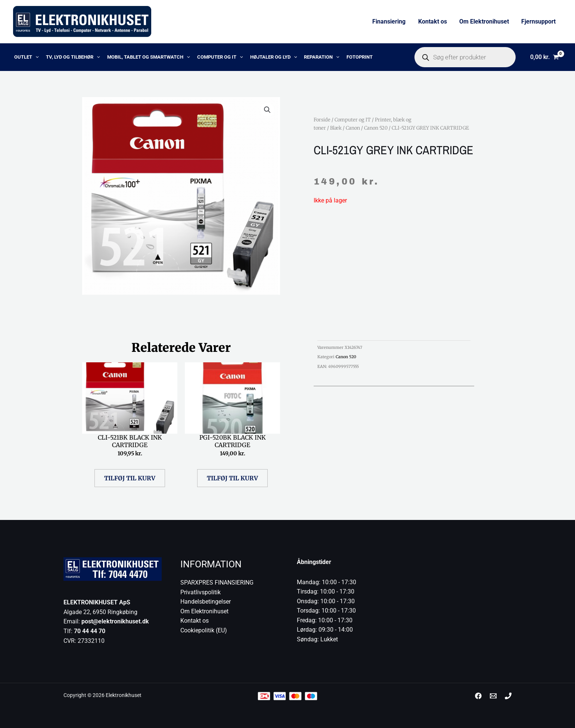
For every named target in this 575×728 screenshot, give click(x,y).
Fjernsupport (539, 21)
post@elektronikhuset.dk (115, 621)
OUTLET (25, 57)
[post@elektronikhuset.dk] (493, 696)
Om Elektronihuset (485, 21)
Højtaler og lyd (266, 57)
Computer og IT (214, 57)
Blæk (336, 128)
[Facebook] (478, 696)
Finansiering (391, 21)
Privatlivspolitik (201, 592)
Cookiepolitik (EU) (204, 630)
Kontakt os (434, 21)
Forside (322, 120)
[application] (34, 57)
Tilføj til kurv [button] (130, 478)
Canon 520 (376, 128)
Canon (353, 128)
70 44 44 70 (90, 631)
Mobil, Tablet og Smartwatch (144, 57)
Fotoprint (349, 57)
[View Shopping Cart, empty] (544, 57)
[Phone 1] (508, 696)
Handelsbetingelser (206, 602)
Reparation (313, 57)
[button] (267, 110)
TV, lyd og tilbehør (70, 57)
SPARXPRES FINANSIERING (217, 583)
